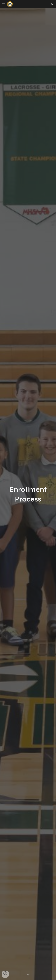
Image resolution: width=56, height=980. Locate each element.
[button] (4, 4)
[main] (28, 494)
